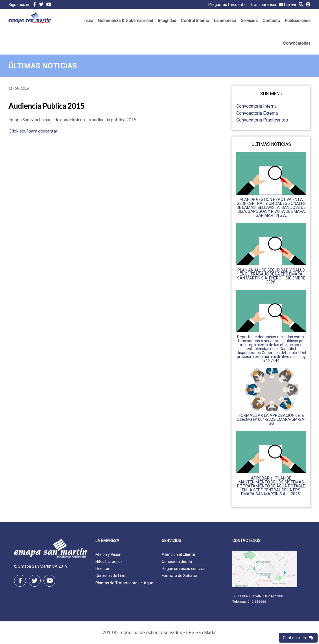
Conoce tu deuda (177, 561)
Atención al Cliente (178, 554)
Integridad (167, 21)
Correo (290, 5)
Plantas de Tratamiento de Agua (124, 583)
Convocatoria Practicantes (262, 120)
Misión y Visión (108, 554)
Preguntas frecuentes (228, 5)
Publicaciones (298, 21)
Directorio (104, 569)
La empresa (225, 21)
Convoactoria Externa (257, 113)
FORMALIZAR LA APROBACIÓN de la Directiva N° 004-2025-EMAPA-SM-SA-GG (271, 419)
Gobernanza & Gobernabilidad (125, 21)
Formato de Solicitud (180, 576)
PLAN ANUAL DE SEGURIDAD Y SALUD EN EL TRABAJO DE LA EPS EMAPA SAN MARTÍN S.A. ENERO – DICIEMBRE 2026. (271, 276)
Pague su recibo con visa (184, 569)
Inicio (88, 21)
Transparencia (263, 5)
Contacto (271, 21)
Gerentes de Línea (112, 576)
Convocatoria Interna (256, 106)
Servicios (249, 21)
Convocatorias (297, 43)
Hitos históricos (109, 561)
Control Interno (195, 21)
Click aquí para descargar (33, 131)
